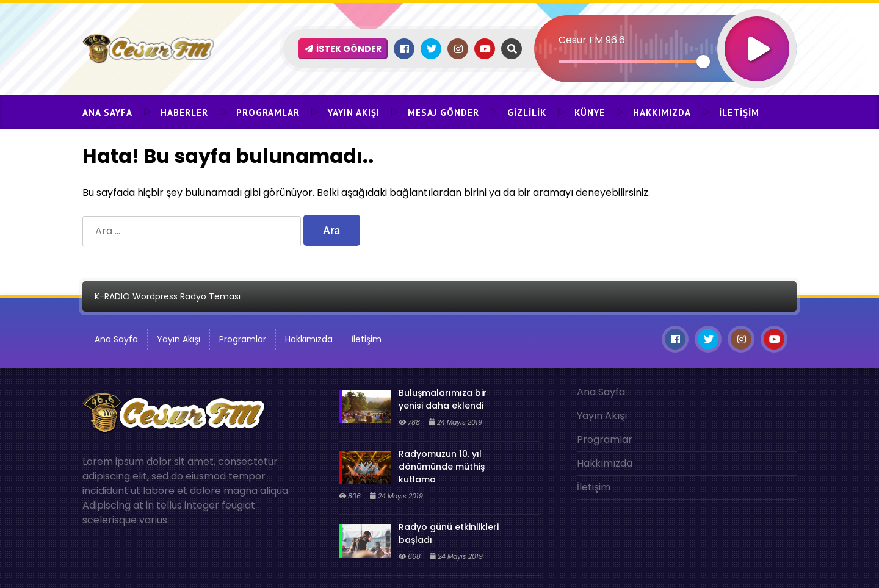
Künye (590, 113)
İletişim (739, 113)
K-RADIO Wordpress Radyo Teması (168, 296)
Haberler (184, 113)
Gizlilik (527, 113)
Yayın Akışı (354, 113)
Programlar (268, 113)
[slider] (631, 61)
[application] (665, 27)
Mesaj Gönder (443, 113)
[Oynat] (757, 33)
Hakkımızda (662, 113)
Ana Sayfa (107, 113)
